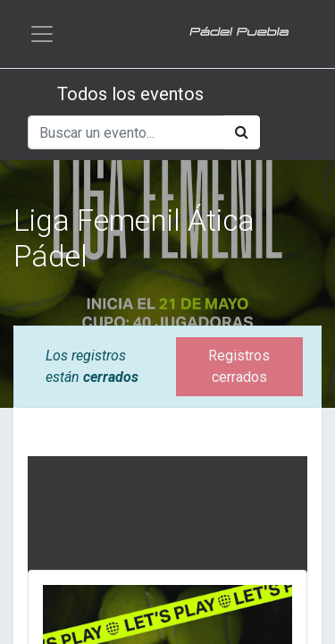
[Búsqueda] (242, 132)
